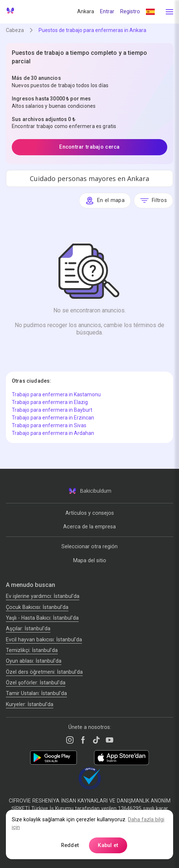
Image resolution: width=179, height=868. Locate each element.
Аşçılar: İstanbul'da (28, 628)
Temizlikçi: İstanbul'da (32, 650)
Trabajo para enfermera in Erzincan (53, 418)
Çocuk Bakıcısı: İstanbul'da (37, 607)
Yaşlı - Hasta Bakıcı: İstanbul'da (42, 618)
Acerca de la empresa (89, 527)
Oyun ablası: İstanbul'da (34, 661)
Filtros (153, 201)
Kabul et (108, 845)
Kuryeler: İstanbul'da (30, 704)
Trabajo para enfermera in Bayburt (52, 410)
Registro (130, 11)
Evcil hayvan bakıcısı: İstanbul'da (44, 640)
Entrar (107, 11)
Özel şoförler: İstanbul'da (36, 683)
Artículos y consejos (90, 513)
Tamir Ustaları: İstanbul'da (36, 693)
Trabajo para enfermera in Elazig (50, 402)
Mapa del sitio (90, 560)
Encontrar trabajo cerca (89, 147)
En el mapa (105, 201)
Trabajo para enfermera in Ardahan (53, 433)
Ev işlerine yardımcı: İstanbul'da (43, 596)
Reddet (70, 845)
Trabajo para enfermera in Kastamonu (56, 394)
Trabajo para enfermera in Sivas (49, 425)
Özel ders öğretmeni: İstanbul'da (44, 672)
